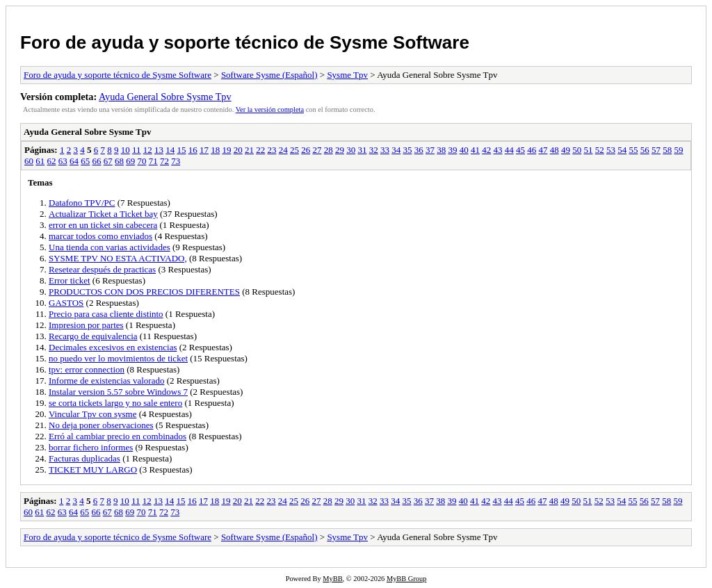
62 (52, 161)
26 (306, 150)
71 (153, 161)
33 (385, 150)
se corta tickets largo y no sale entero (115, 403)
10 (126, 150)
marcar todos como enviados (100, 236)
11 (137, 150)
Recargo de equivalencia (93, 336)
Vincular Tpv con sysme (92, 414)
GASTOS (66, 303)
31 (362, 150)
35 (407, 150)
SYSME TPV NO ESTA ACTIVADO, (118, 258)
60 (29, 161)
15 (181, 150)
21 (249, 150)
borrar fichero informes (91, 447)
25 (294, 150)
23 (272, 150)
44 (509, 150)
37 (430, 150)
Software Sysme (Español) (269, 75)
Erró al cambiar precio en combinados (118, 436)
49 (566, 150)
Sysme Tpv (347, 75)
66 (97, 161)
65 (85, 161)
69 (130, 161)
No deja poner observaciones (101, 425)
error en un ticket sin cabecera (103, 225)
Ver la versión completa (270, 109)
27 (317, 150)
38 (441, 150)
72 (164, 161)
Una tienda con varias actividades (110, 247)
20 (238, 150)
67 (108, 161)
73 (176, 161)
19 (226, 150)
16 (193, 150)
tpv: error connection (87, 369)
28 (329, 150)
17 (204, 150)
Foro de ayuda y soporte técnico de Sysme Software (245, 42)
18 (215, 150)
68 (119, 161)
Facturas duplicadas (84, 458)
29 (340, 150)
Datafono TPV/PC (82, 203)
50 (577, 150)
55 (633, 150)
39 (452, 150)
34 (396, 150)
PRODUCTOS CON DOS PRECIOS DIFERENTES (144, 292)
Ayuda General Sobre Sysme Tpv (165, 97)
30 (351, 150)
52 (600, 150)
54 (622, 150)
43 (497, 150)
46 (532, 150)
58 (667, 150)
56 (645, 150)
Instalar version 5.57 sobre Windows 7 (118, 392)
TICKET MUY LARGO (93, 469)
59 (678, 150)
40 (464, 150)
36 (419, 150)
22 (260, 150)
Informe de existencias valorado (106, 381)
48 (555, 150)
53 (611, 150)
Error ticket (70, 280)
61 (40, 161)
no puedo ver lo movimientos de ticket (118, 358)
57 (656, 150)
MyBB (332, 579)
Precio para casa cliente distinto (106, 314)
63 (63, 161)
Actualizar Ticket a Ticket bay (103, 214)
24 (283, 150)
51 (588, 150)
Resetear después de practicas (102, 269)
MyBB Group (406, 579)
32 (374, 150)
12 (148, 150)
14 (170, 150)
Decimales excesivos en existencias (113, 347)
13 (159, 150)
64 (74, 161)
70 (142, 161)
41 (475, 150)
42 (486, 150)
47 (543, 150)
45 (520, 150)
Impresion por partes (86, 325)
